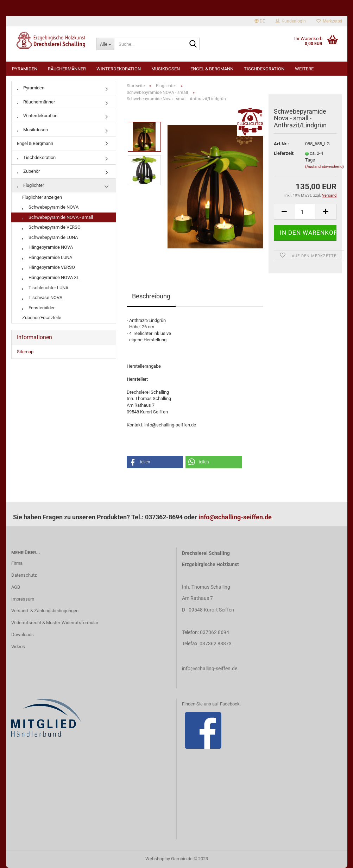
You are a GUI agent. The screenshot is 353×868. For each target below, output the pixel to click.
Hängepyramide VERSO (49, 267)
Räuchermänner (67, 69)
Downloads (23, 635)
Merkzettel (329, 21)
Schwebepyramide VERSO (51, 227)
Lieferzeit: (284, 153)
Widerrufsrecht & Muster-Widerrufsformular (55, 623)
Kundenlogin (291, 21)
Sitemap (25, 352)
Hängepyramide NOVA (48, 247)
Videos (18, 647)
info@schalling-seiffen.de (235, 517)
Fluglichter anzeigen (42, 197)
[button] (155, 462)
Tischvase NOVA (42, 297)
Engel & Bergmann (212, 69)
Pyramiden (25, 69)
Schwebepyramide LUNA (50, 237)
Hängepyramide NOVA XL (51, 277)
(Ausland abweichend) (324, 167)
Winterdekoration (119, 69)
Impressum (23, 599)
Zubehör (28, 171)
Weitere (304, 69)
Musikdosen (166, 69)
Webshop (155, 859)
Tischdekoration (264, 69)
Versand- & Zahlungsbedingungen (45, 611)
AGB (16, 587)
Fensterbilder (38, 308)
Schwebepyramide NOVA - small (58, 217)
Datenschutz (24, 575)
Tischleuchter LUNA (45, 288)
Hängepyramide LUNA (47, 257)
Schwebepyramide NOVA (50, 207)
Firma (17, 563)
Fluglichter (30, 185)
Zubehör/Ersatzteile (42, 318)
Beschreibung (151, 296)
